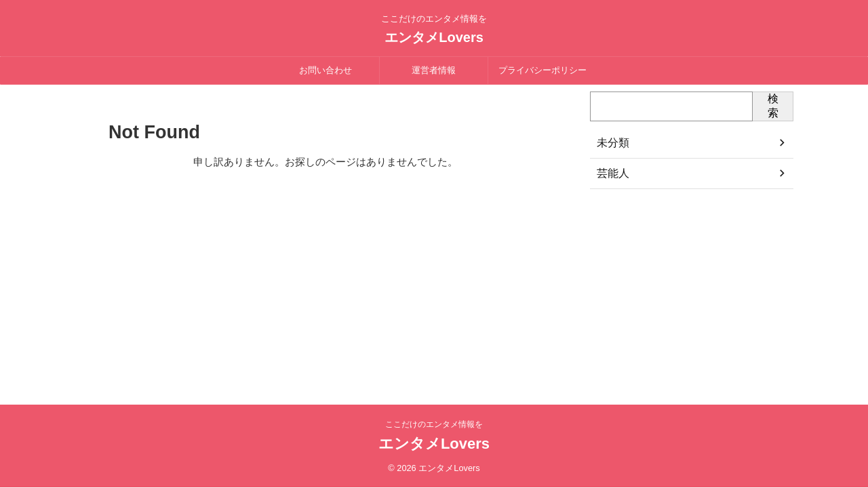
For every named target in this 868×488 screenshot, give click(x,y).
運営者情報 (434, 70)
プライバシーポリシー (542, 70)
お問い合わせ (325, 70)
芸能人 (611, 174)
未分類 (611, 143)
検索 (773, 106)
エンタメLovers (434, 37)
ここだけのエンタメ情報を (434, 424)
